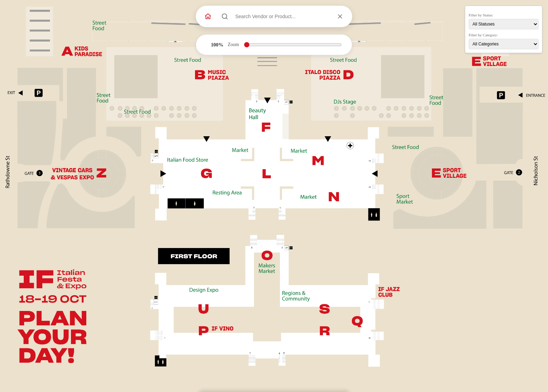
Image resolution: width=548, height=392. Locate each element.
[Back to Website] (208, 16)
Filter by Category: (483, 35)
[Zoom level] (293, 45)
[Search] (225, 16)
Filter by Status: (481, 15)
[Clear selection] (340, 16)
